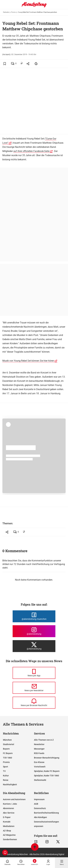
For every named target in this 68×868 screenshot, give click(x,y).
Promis (13, 12)
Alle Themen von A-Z (44, 740)
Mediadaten (9, 826)
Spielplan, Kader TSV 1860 (46, 776)
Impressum (39, 799)
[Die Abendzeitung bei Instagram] (34, 631)
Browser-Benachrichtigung (47, 758)
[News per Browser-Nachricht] (34, 703)
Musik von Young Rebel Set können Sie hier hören (28, 361)
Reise (6, 780)
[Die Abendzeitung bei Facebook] (34, 616)
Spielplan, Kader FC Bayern (47, 771)
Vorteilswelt (40, 767)
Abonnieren (8, 808)
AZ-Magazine (9, 835)
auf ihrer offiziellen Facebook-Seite (31, 151)
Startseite (6, 12)
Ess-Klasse (39, 762)
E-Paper (7, 817)
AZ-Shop (7, 831)
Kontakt (7, 822)
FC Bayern (8, 753)
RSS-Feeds (39, 753)
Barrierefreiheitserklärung (46, 813)
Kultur (6, 776)
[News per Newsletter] (34, 688)
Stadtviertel (9, 744)
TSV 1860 (7, 758)
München (7, 740)
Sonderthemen (10, 839)
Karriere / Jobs (10, 804)
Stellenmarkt (40, 780)
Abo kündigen (40, 817)
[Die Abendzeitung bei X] (34, 646)
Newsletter (39, 744)
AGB (36, 804)
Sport (5, 767)
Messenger (39, 749)
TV (4, 771)
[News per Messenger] (34, 673)
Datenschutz (40, 808)
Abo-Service (9, 813)
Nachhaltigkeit (10, 785)
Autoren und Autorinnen (14, 799)
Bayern (6, 749)
